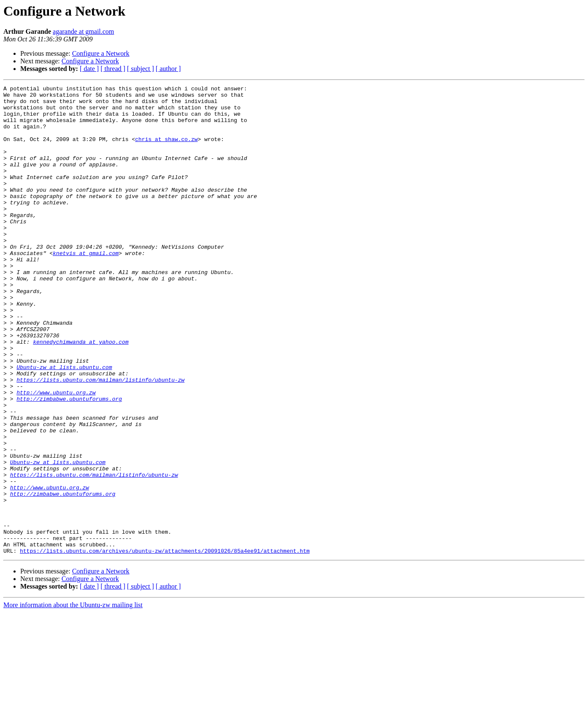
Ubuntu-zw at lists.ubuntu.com (64, 424)
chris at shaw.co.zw (166, 150)
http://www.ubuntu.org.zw (56, 454)
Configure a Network (101, 53)
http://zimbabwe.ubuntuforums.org (69, 462)
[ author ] (168, 69)
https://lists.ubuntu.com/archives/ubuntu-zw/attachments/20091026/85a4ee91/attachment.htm (165, 644)
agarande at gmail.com (83, 31)
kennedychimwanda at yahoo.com (81, 394)
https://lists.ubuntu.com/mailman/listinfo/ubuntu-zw (100, 439)
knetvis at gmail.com (86, 287)
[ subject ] (141, 69)
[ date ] (89, 69)
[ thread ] (113, 69)
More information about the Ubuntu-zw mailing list (73, 699)
